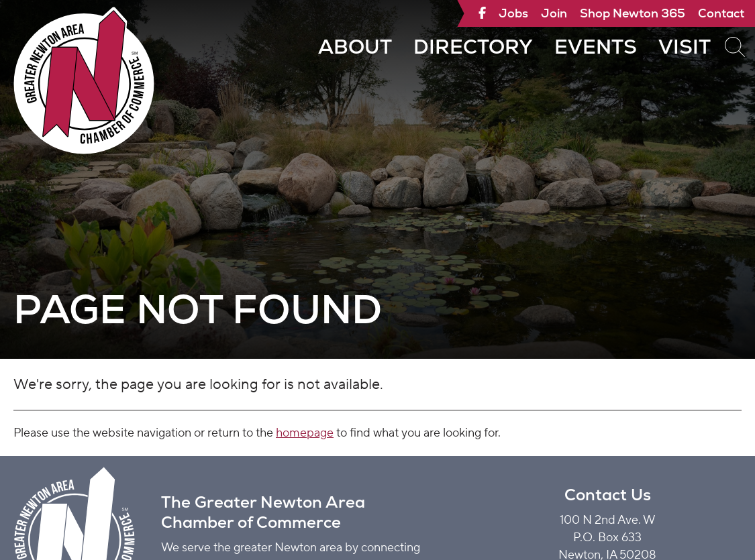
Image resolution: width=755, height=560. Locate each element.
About (355, 47)
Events (596, 47)
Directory (473, 47)
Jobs (513, 13)
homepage (305, 433)
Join (554, 13)
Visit (685, 47)
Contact (721, 13)
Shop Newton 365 (633, 13)
